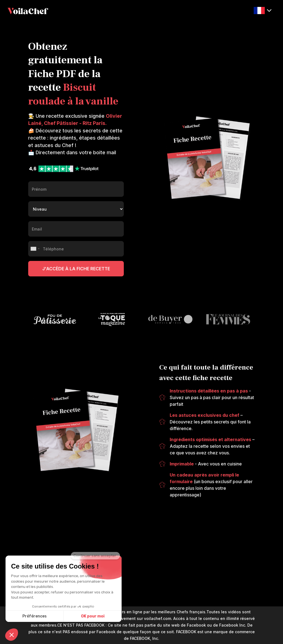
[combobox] (35, 249)
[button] (263, 11)
